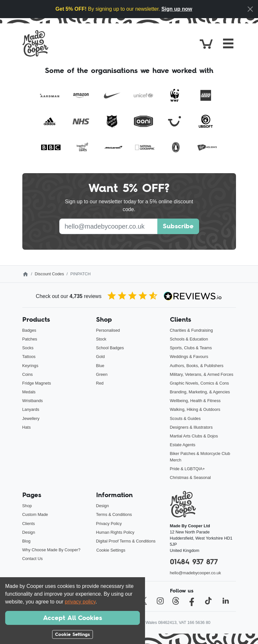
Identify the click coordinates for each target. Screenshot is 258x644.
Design (29, 532)
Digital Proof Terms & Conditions (126, 541)
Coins (28, 374)
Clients (29, 524)
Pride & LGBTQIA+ (187, 469)
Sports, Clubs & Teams (191, 348)
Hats (27, 427)
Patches (30, 339)
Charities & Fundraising (191, 330)
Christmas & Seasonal (191, 477)
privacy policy (80, 602)
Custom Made (35, 514)
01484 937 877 (194, 562)
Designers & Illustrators (191, 427)
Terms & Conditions (114, 514)
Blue (100, 366)
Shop (27, 506)
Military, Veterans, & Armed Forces (202, 374)
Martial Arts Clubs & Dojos (194, 436)
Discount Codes (49, 274)
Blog (27, 541)
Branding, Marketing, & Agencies (200, 392)
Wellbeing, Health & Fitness (195, 401)
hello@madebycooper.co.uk (196, 573)
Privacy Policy (109, 524)
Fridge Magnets (37, 383)
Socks (28, 348)
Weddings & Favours (189, 357)
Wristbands (33, 401)
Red (100, 383)
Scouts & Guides (185, 418)
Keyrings (30, 366)
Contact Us (33, 559)
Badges (29, 330)
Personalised (108, 330)
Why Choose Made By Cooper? (51, 550)
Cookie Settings (111, 550)
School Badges (110, 348)
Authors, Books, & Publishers (197, 366)
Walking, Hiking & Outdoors (195, 409)
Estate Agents (183, 445)
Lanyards (31, 409)
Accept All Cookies (73, 618)
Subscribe (178, 226)
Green (102, 374)
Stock (101, 339)
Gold (101, 357)
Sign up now (177, 9)
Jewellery (31, 418)
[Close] (250, 9)
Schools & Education (189, 339)
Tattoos (29, 357)
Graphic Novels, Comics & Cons (200, 383)
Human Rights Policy (115, 532)
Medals (29, 392)
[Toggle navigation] (228, 43)
